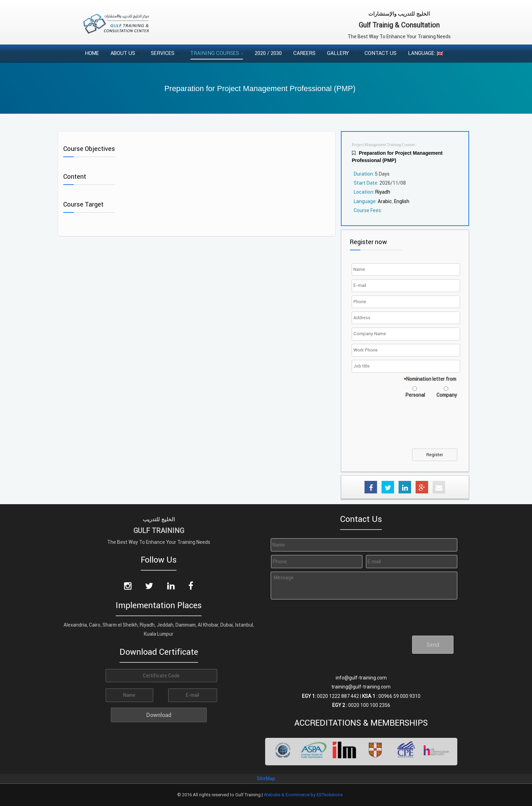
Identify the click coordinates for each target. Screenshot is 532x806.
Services (165, 53)
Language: (428, 53)
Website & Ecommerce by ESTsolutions (303, 795)
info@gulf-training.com (361, 678)
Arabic (385, 201)
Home (92, 53)
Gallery (340, 53)
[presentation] (406, 428)
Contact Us (380, 53)
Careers (304, 53)
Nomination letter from (430, 379)
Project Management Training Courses (384, 145)
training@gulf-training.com (361, 687)
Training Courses (217, 53)
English (402, 201)
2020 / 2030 (268, 53)
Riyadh (383, 192)
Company (447, 395)
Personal (415, 395)
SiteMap (266, 779)
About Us (125, 53)
